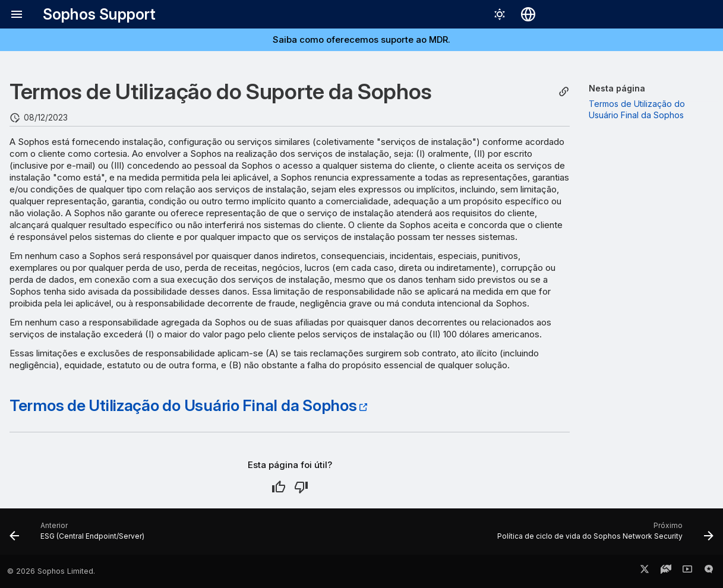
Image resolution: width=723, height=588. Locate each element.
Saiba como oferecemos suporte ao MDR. (361, 39)
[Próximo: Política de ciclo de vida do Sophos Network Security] (602, 535)
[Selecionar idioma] (528, 14)
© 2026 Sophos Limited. (51, 571)
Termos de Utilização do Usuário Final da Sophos (183, 405)
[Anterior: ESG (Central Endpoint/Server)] (80, 535)
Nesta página (617, 88)
